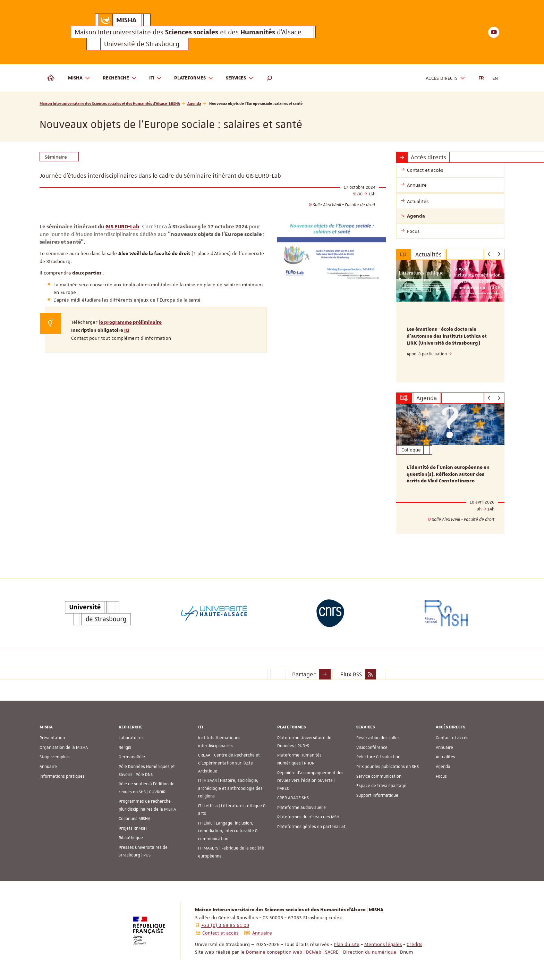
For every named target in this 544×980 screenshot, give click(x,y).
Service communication (379, 776)
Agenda (194, 103)
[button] (270, 78)
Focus (441, 776)
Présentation (52, 738)
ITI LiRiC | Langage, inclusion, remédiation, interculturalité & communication (228, 831)
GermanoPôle (132, 757)
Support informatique (377, 795)
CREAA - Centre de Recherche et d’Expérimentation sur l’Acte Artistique (229, 763)
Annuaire (48, 767)
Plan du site (347, 944)
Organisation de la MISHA (64, 747)
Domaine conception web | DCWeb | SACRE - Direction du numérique (321, 952)
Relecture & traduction (378, 757)
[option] (450, 321)
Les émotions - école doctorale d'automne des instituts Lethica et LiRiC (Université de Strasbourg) (447, 336)
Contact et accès (452, 738)
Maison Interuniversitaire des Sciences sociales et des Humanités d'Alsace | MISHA (110, 103)
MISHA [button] (79, 78)
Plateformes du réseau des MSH (308, 817)
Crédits (414, 944)
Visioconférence (372, 747)
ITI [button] (156, 78)
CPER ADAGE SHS (293, 798)
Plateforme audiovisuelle (301, 807)
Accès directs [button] (445, 78)
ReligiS (125, 747)
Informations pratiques (62, 776)
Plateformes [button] (194, 78)
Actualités (445, 757)
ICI (127, 330)
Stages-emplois (55, 757)
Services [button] (240, 78)
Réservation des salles (378, 738)
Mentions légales (383, 944)
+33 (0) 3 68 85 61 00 (225, 925)
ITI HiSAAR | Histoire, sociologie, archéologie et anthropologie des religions (230, 788)
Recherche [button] (120, 78)
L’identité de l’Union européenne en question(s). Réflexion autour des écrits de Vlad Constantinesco (448, 474)
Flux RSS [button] (351, 674)
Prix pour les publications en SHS (388, 767)
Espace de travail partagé (381, 786)
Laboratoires (131, 738)
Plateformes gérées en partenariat (311, 827)
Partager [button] (304, 674)
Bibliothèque (131, 838)
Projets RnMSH (133, 828)
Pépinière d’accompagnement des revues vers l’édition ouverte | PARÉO (310, 780)
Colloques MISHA (134, 819)
